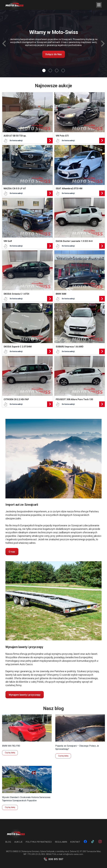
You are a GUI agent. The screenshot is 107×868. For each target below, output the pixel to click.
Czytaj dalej (10, 753)
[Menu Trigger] (99, 5)
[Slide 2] (57, 70)
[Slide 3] (63, 70)
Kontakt (75, 842)
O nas (12, 552)
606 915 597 (56, 859)
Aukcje (18, 842)
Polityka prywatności (39, 842)
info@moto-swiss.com (73, 854)
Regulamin (61, 842)
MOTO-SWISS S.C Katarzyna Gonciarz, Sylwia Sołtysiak (30, 851)
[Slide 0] (44, 70)
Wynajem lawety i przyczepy (25, 695)
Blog (8, 842)
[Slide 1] (50, 70)
